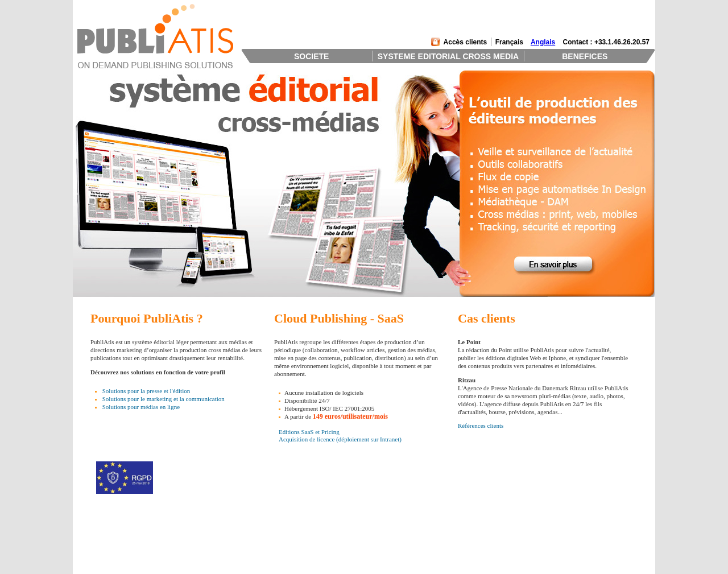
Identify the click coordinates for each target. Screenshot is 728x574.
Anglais (543, 42)
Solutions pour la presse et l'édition (146, 391)
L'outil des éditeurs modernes (349, 531)
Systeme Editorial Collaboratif (234, 539)
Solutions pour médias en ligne (141, 407)
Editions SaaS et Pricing (309, 432)
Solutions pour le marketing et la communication (164, 399)
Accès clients (466, 42)
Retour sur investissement (345, 539)
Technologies (213, 568)
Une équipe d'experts (339, 546)
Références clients (481, 426)
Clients (89, 546)
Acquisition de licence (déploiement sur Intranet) (340, 439)
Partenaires (94, 554)
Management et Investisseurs (117, 539)
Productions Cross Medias (229, 554)
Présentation (96, 531)
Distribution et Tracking (226, 561)
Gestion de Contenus (222, 546)
